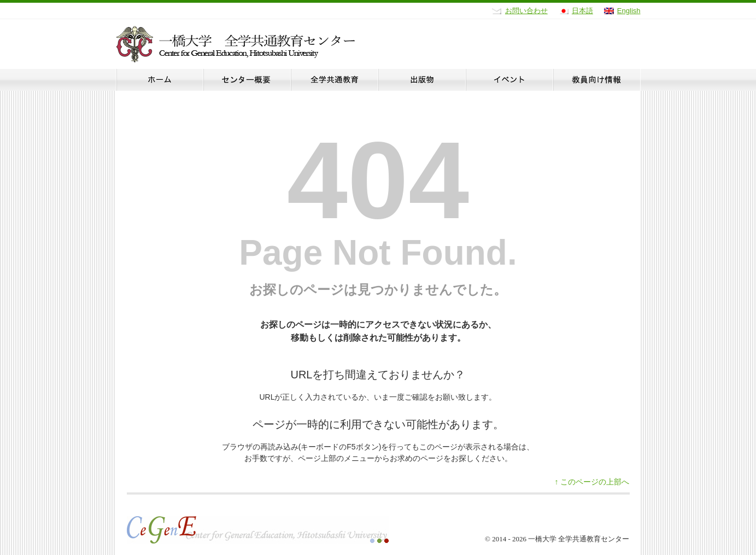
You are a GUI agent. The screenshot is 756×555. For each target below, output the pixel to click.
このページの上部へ (592, 482)
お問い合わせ (526, 11)
